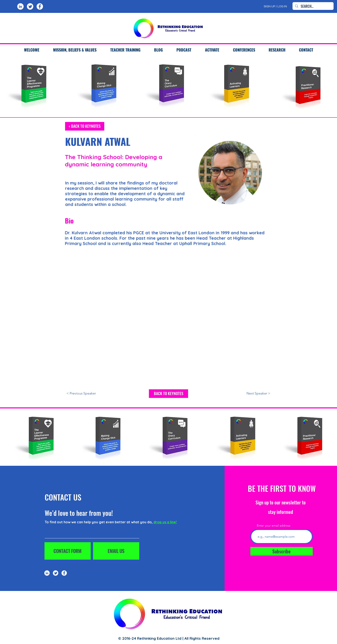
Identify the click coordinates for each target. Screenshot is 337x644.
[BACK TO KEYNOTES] (168, 394)
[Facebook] (40, 6)
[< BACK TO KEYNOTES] (85, 126)
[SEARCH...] (313, 6)
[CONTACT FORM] (68, 551)
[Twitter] (30, 6)
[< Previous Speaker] (87, 394)
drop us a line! (165, 522)
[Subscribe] (282, 551)
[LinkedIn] (20, 6)
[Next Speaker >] (250, 394)
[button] (125, 50)
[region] (34, 86)
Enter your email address (274, 525)
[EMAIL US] (116, 551)
